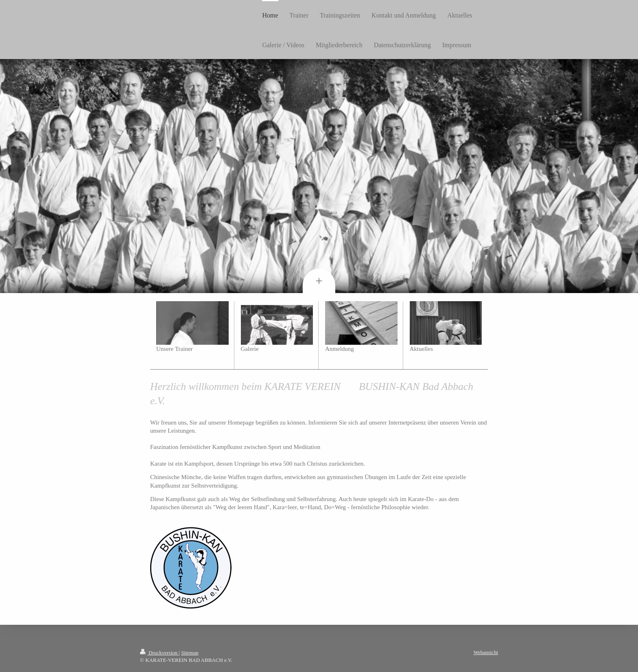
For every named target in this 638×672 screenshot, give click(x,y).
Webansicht (486, 652)
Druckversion (159, 653)
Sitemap (190, 653)
